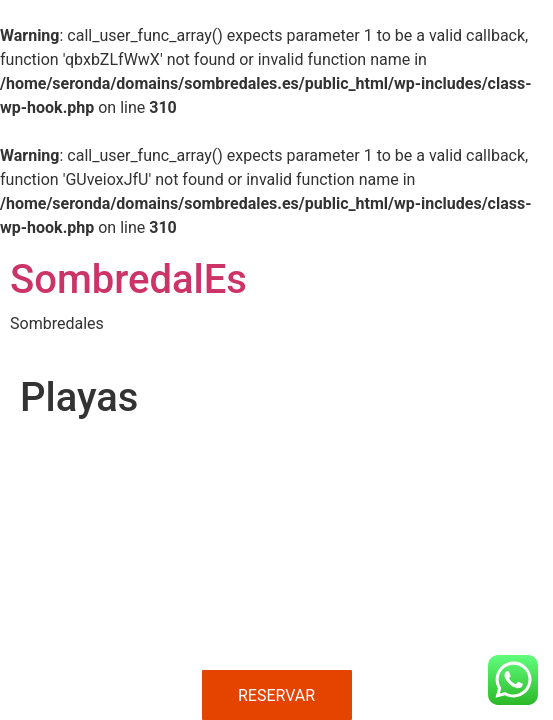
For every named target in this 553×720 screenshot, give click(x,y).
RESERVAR (276, 695)
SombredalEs (128, 279)
